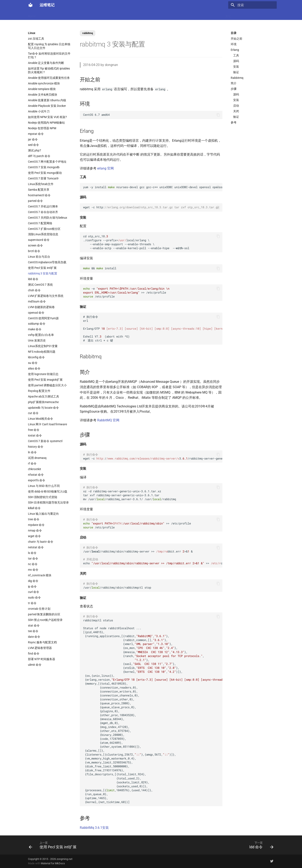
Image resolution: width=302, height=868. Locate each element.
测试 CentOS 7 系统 (40, 285)
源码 (236, 61)
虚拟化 (106, 15)
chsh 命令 (34, 290)
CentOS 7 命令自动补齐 (43, 212)
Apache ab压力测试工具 (44, 396)
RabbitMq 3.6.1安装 (94, 828)
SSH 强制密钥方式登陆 (43, 497)
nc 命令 (33, 564)
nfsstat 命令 (36, 475)
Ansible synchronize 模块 (44, 83)
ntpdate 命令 (36, 525)
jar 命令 (33, 139)
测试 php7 (35, 150)
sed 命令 (33, 145)
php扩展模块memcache (43, 402)
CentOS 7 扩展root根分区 (44, 229)
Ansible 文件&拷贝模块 (43, 95)
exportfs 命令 (37, 480)
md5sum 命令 (37, 301)
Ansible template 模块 (42, 89)
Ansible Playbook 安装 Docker (47, 106)
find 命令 (34, 653)
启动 (236, 106)
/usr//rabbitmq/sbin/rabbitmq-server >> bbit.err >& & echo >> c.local (153, 555)
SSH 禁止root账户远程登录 (45, 620)
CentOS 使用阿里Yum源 (43, 318)
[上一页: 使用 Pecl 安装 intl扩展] (54, 845)
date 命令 (34, 637)
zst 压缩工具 (36, 39)
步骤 (234, 89)
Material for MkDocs (53, 863)
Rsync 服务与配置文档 (42, 642)
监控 (180, 15)
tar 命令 (33, 558)
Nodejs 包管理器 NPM (42, 128)
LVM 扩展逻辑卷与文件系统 (46, 296)
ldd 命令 (33, 279)
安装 (236, 67)
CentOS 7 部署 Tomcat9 (43, 178)
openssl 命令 (36, 313)
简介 (234, 83)
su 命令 (33, 363)
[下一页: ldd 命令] (260, 845)
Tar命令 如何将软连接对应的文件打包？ (49, 55)
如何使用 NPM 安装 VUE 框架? (47, 117)
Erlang (235, 50)
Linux (70, 15)
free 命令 (34, 430)
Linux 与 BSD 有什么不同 (44, 486)
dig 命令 (33, 581)
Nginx (119, 15)
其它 (228, 15)
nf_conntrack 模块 (40, 575)
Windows (214, 15)
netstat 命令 (36, 547)
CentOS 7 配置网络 (40, 223)
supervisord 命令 (39, 240)
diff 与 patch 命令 (39, 156)
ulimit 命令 (35, 665)
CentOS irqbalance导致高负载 (47, 262)
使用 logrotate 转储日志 (43, 374)
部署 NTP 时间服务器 (42, 659)
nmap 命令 (35, 530)
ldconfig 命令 (36, 357)
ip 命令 (32, 586)
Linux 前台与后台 (39, 257)
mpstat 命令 (36, 134)
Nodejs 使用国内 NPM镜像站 (46, 123)
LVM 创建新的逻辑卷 (41, 307)
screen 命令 (35, 245)
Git (190, 15)
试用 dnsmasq (37, 458)
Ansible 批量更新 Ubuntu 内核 (47, 100)
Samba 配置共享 (39, 190)
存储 (200, 15)
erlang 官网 (106, 168)
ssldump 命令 (37, 324)
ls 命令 (32, 553)
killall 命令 (34, 508)
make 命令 (35, 329)
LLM (44, 15)
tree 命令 (34, 519)
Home (32, 15)
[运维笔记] (30, 5)
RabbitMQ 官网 (108, 420)
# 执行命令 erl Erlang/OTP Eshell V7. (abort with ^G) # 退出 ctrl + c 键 (153, 329)
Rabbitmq (237, 78)
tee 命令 (33, 631)
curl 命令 (34, 592)
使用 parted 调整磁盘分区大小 (47, 385)
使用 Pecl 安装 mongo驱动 (45, 173)
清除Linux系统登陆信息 (43, 234)
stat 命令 (34, 625)
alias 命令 (34, 368)
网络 (160, 15)
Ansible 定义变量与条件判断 (46, 63)
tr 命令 (32, 603)
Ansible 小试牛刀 (39, 111)
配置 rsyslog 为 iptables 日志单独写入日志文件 (49, 46)
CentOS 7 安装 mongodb (44, 167)
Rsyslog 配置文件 (39, 391)
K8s (81, 15)
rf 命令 (32, 463)
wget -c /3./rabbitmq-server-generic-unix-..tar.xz (153, 457)
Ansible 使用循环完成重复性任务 (49, 78)
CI (170, 15)
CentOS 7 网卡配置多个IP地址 (47, 162)
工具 (236, 55)
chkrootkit (35, 469)
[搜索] (252, 5)
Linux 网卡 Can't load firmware (47, 424)
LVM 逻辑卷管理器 (40, 648)
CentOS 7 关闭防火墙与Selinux (48, 218)
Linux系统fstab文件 (41, 184)
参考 (234, 122)
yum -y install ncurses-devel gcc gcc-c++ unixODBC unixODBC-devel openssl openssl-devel (153, 187)
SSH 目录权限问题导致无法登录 (48, 502)
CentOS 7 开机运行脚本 (43, 206)
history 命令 (36, 447)
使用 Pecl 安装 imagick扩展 (45, 380)
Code (93, 15)
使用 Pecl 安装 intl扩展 (42, 268)
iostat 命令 (35, 435)
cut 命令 (33, 413)
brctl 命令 (34, 251)
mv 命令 (33, 570)
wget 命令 (34, 536)
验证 (236, 72)
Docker (57, 15)
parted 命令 (35, 201)
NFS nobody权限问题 (42, 352)
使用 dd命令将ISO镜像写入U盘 (48, 491)
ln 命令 (32, 452)
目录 (234, 33)
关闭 (236, 111)
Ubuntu (147, 15)
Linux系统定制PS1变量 (43, 346)
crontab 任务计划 (39, 609)
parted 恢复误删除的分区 (44, 614)
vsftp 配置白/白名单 (41, 335)
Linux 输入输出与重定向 (43, 514)
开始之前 (237, 39)
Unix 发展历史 (37, 340)
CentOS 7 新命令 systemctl (45, 441)
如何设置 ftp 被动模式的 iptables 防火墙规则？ (49, 70)
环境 (234, 44)
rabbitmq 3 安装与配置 (43, 273)
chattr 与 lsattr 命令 (41, 542)
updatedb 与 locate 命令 (43, 408)
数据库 (133, 15)
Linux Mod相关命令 (41, 419)
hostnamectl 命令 (39, 195)
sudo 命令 (34, 597)
